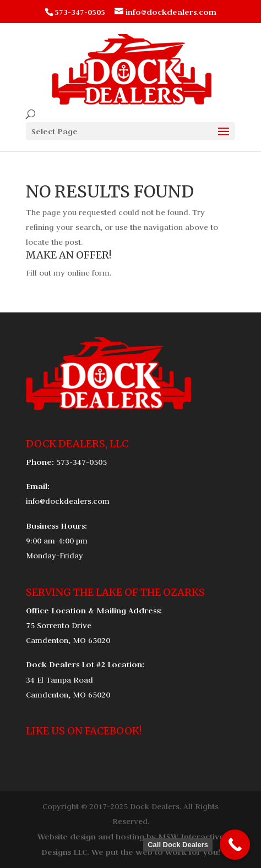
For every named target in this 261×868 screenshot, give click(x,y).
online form (88, 273)
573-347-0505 (81, 462)
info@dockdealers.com (68, 501)
